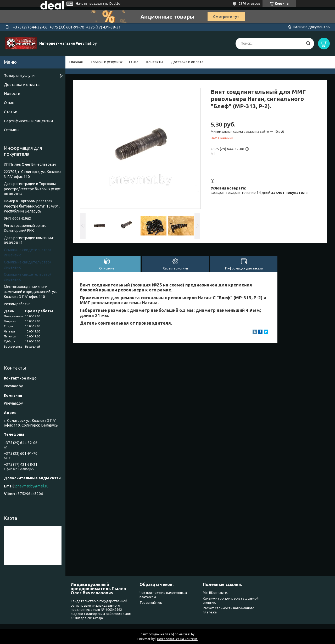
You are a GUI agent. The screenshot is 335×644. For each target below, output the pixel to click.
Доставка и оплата (187, 62)
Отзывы (12, 130)
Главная (76, 62)
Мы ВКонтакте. (215, 593)
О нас (134, 62)
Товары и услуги (105, 62)
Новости (12, 93)
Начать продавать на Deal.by (98, 4)
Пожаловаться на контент (177, 639)
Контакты (155, 62)
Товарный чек (151, 602)
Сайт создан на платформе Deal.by (167, 634)
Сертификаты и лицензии (28, 121)
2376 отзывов (249, 4)
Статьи (11, 112)
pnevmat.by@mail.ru (32, 486)
